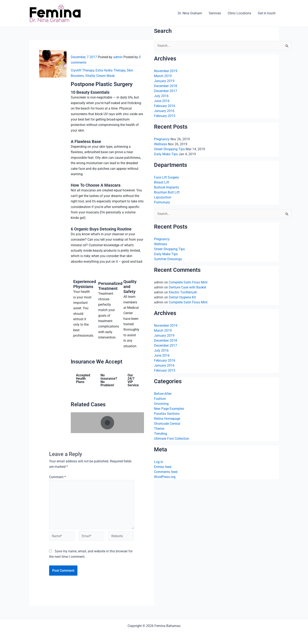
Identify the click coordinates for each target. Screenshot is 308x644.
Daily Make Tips (166, 154)
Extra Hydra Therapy (110, 70)
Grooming (161, 404)
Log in (159, 462)
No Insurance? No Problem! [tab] (109, 380)
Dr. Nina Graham (190, 13)
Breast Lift (162, 182)
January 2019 (164, 81)
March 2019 (163, 76)
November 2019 (166, 71)
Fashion (160, 399)
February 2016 (165, 106)
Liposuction (163, 197)
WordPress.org (165, 477)
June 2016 (162, 101)
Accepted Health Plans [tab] (83, 379)
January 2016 (164, 111)
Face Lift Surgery (166, 177)
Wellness (161, 144)
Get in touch (267, 13)
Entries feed (163, 467)
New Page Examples (169, 409)
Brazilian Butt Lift (167, 192)
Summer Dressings (168, 259)
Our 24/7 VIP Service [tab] (133, 380)
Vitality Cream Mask (100, 76)
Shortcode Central (167, 424)
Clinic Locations (239, 13)
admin (118, 57)
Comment (57, 477)
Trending (160, 434)
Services (215, 13)
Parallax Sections (167, 414)
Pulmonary (162, 202)
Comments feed (166, 472)
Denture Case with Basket (188, 287)
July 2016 (161, 96)
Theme (159, 429)
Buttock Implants (166, 187)
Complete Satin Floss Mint (188, 282)
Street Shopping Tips (169, 149)
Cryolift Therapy (82, 70)
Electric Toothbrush (183, 292)
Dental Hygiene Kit (182, 297)
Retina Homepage (167, 419)
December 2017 (166, 91)
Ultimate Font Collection (172, 439)
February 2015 (165, 116)
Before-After (163, 394)
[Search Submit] (287, 46)
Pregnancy (162, 139)
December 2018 (166, 86)
